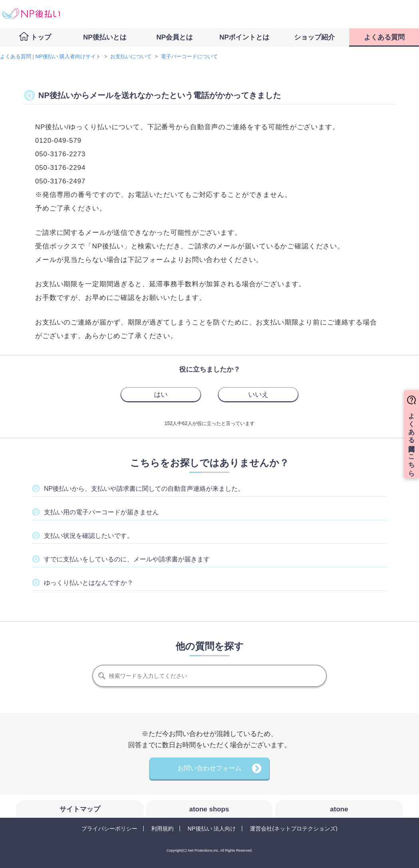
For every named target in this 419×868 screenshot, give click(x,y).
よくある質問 (384, 37)
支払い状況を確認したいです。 (89, 536)
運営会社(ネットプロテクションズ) (293, 829)
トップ (41, 37)
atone (339, 809)
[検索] (209, 676)
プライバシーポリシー (109, 829)
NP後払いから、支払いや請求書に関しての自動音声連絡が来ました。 (144, 489)
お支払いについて (131, 56)
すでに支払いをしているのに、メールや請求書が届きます (127, 559)
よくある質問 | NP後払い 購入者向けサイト (50, 56)
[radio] (161, 394)
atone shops (209, 809)
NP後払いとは (105, 37)
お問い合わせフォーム (209, 768)
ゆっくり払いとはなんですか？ (89, 583)
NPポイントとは (245, 37)
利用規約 (162, 829)
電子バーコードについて (189, 56)
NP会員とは (175, 37)
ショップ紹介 (314, 37)
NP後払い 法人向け (212, 829)
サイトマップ (80, 809)
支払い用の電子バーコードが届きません (101, 512)
